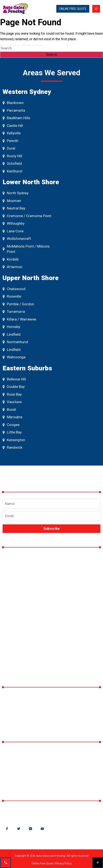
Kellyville (12, 133)
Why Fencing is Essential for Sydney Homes (46, 719)
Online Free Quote (43, 864)
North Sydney (16, 193)
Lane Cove (13, 231)
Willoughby (13, 223)
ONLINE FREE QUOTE (73, 9)
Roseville (12, 296)
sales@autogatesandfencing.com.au (38, 813)
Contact (14, 664)
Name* (51, 504)
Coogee (11, 425)
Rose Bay (12, 394)
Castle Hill (13, 126)
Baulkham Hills (16, 118)
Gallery (13, 625)
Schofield (12, 164)
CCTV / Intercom (23, 612)
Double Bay (14, 387)
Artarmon (12, 267)
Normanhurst (15, 342)
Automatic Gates (23, 572)
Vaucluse (12, 402)
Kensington (14, 440)
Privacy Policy (63, 864)
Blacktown (13, 103)
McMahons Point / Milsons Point (26, 249)
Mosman (12, 201)
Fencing (14, 585)
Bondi (9, 410)
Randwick (12, 447)
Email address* (51, 515)
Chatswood (14, 289)
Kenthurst (13, 171)
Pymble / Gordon (18, 304)
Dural (9, 148)
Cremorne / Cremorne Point (27, 216)
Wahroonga (14, 357)
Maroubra (12, 417)
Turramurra (14, 312)
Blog (11, 638)
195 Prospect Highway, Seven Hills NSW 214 (47, 767)
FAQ (11, 651)
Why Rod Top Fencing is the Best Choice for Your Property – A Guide (51, 702)
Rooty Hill (12, 156)
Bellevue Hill (14, 379)
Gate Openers (20, 599)
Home (13, 559)
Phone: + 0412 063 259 (26, 780)
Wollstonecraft (17, 239)
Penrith (10, 141)
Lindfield (12, 335)
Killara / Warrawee (19, 319)
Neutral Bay (14, 208)
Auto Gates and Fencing (27, 754)
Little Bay (12, 432)
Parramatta (14, 111)
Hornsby (11, 327)
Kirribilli (11, 259)
